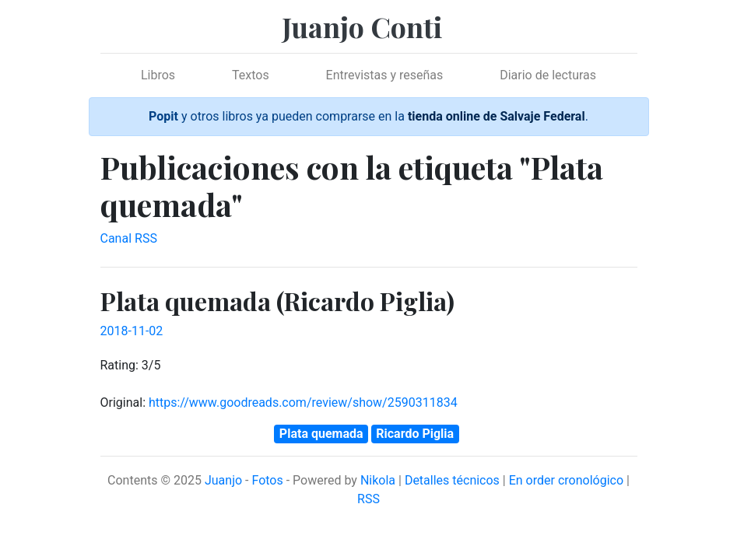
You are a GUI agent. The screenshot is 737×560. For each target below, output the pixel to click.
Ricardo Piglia (415, 434)
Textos (251, 75)
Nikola (378, 480)
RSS (368, 499)
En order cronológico (566, 480)
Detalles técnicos (452, 480)
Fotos (267, 480)
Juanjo (223, 480)
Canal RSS (129, 238)
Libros (158, 75)
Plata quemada (321, 434)
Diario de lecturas (548, 75)
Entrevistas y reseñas (385, 75)
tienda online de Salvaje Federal (497, 116)
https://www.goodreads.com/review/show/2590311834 (303, 402)
